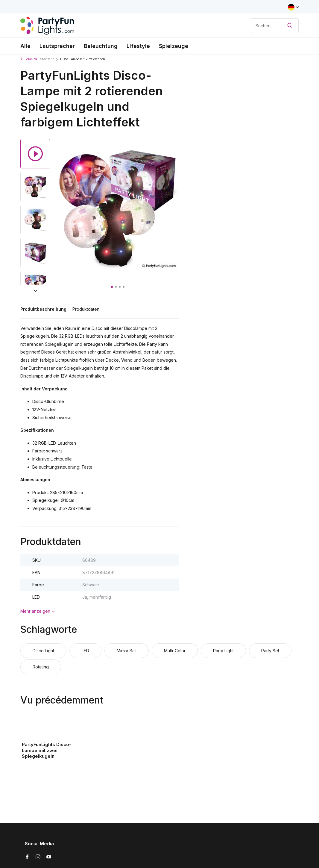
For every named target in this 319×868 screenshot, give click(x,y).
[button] (112, 287)
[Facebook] (27, 857)
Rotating (41, 667)
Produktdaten (86, 309)
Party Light (223, 651)
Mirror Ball (127, 651)
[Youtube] (49, 857)
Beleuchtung (101, 46)
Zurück (29, 59)
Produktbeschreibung (43, 309)
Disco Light (43, 651)
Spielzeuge (174, 46)
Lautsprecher (57, 46)
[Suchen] (275, 26)
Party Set (270, 651)
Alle (25, 46)
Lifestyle (138, 46)
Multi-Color (175, 651)
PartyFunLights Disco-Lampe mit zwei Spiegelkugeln (47, 750)
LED (85, 651)
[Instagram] (38, 857)
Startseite (49, 59)
